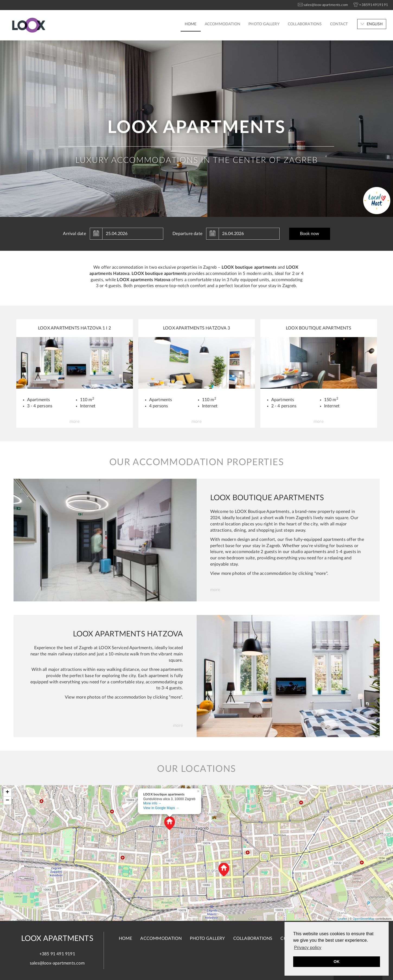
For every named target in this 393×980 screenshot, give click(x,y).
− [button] (7, 801)
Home (191, 24)
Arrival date (74, 234)
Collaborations (305, 24)
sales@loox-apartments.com (57, 963)
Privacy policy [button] (308, 948)
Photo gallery (264, 24)
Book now (310, 234)
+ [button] (7, 792)
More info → (152, 803)
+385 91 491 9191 (57, 954)
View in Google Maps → (161, 808)
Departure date (187, 234)
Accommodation (223, 24)
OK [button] (337, 962)
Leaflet (342, 919)
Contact (339, 24)
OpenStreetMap (364, 919)
